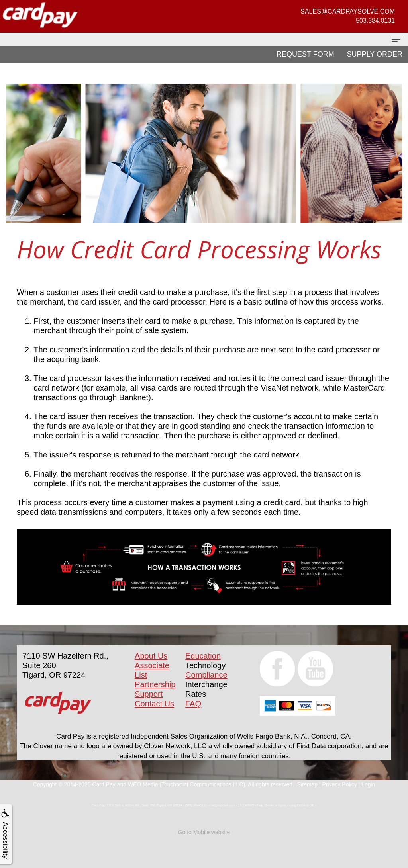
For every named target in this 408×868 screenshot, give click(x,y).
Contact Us (154, 704)
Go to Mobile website (204, 832)
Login (368, 784)
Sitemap (307, 784)
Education (203, 656)
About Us (151, 656)
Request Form (305, 54)
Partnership (155, 684)
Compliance (206, 675)
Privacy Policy (340, 784)
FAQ (193, 704)
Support (149, 694)
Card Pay (104, 784)
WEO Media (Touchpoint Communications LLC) (186, 784)
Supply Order (375, 54)
